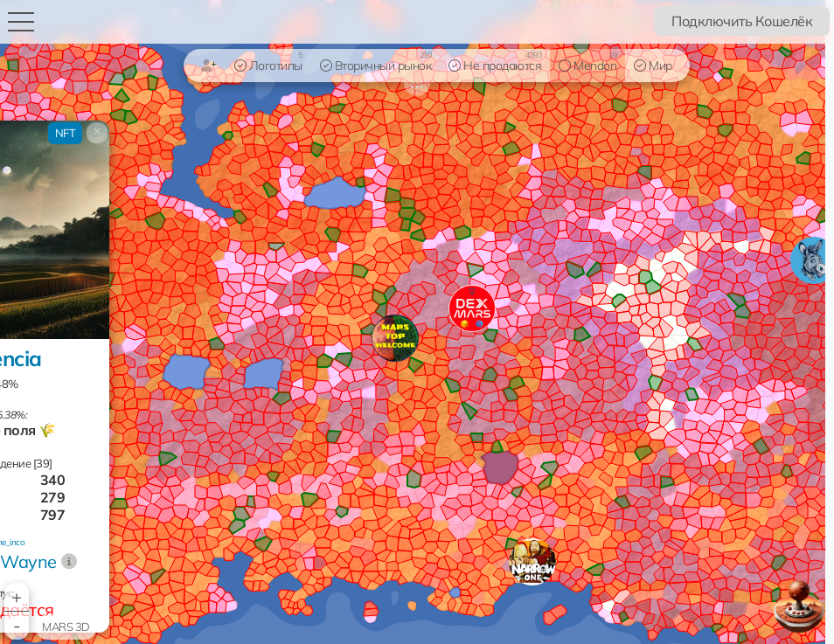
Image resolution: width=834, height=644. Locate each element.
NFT (66, 133)
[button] (532, 562)
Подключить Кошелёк (742, 21)
